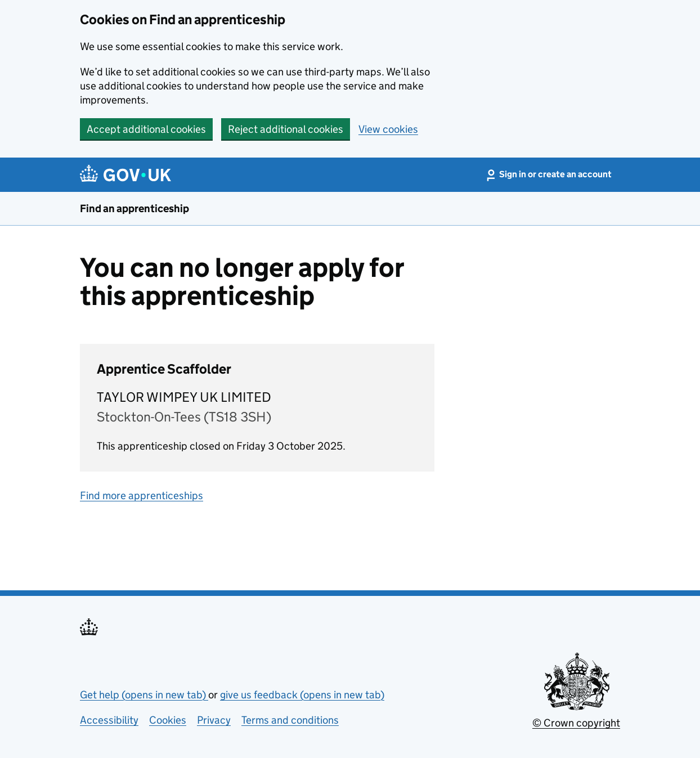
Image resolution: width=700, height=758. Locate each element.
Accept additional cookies (146, 129)
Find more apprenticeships (142, 495)
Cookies (168, 720)
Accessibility (109, 720)
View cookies (388, 129)
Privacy (214, 720)
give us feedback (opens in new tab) (302, 695)
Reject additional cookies (286, 129)
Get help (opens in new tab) (144, 695)
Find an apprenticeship (134, 208)
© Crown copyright (576, 723)
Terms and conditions (290, 720)
